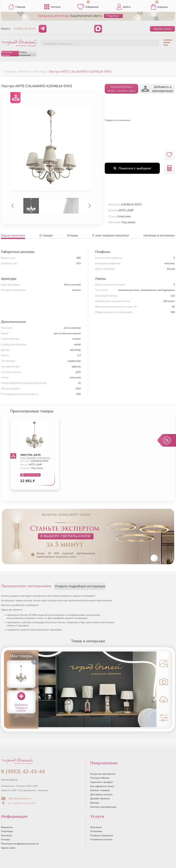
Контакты (7, 835)
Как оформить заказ (102, 786)
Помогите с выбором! (132, 168)
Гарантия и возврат (102, 782)
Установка (96, 831)
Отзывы (5, 839)
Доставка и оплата (101, 794)
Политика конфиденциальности (20, 844)
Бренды (95, 803)
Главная (17, 7)
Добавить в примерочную (157, 89)
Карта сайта (8, 848)
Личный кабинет (100, 778)
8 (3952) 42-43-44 (24, 29)
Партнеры (7, 831)
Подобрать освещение (58, 44)
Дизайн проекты (100, 798)
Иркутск (6, 29)
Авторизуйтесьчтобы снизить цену (121, 89)
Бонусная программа (103, 774)
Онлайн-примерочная (103, 807)
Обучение (96, 827)
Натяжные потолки (7, 54)
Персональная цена (30, 475)
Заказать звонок (162, 29)
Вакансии (7, 827)
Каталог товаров (100, 790)
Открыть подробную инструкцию (80, 586)
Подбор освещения (25, 54)
